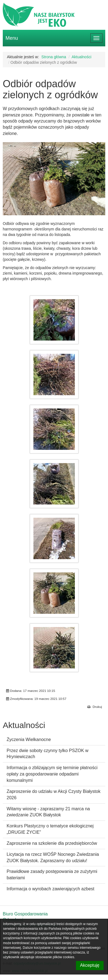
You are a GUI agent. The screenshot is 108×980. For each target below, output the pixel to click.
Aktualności (81, 57)
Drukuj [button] (95, 707)
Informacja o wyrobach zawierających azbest (50, 889)
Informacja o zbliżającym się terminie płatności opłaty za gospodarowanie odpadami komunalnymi (52, 774)
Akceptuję (90, 965)
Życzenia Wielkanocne (29, 739)
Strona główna (54, 57)
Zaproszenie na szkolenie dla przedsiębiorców (52, 843)
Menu (12, 38)
